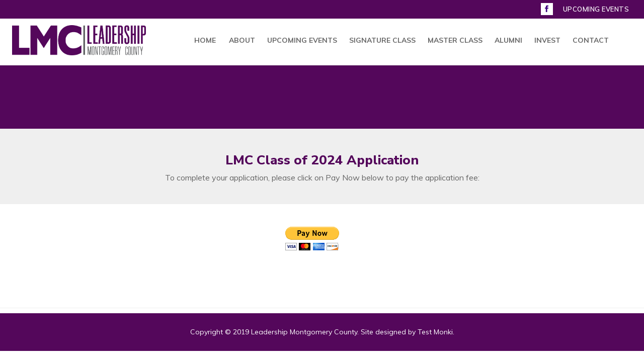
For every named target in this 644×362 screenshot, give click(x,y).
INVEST (547, 41)
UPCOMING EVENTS (596, 10)
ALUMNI (508, 41)
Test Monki (435, 332)
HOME (205, 41)
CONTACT (591, 41)
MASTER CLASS (455, 41)
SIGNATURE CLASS (382, 41)
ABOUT (242, 41)
